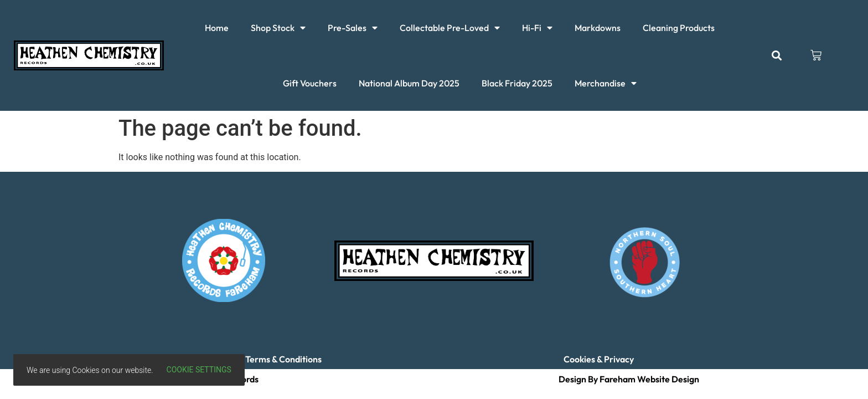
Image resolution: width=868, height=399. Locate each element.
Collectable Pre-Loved (450, 28)
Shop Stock (278, 28)
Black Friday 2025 (517, 83)
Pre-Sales (353, 28)
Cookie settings (199, 370)
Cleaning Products (679, 28)
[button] (776, 56)
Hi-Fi (537, 28)
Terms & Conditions (283, 359)
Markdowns (598, 28)
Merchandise (606, 83)
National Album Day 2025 (409, 83)
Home (217, 28)
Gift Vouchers (310, 83)
